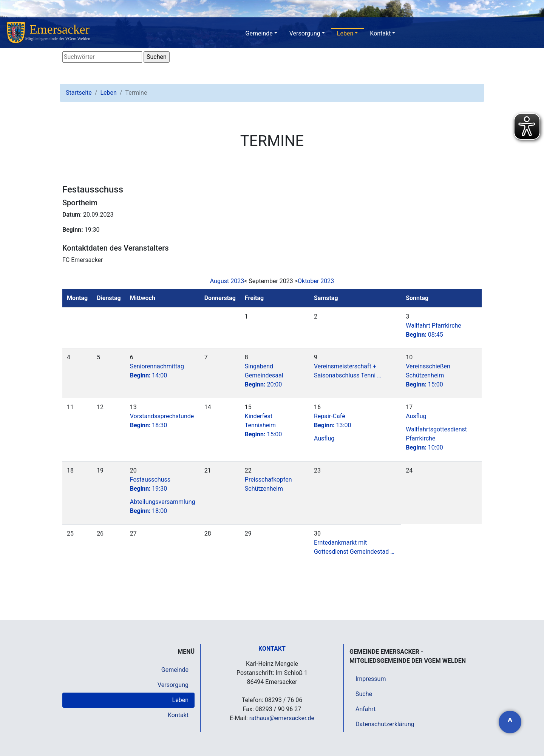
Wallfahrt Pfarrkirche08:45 (433, 330)
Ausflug (324, 438)
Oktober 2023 (316, 281)
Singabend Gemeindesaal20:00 (264, 375)
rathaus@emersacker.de (282, 718)
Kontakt (380, 33)
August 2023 (227, 281)
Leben (345, 33)
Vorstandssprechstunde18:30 (162, 421)
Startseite (79, 93)
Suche (364, 694)
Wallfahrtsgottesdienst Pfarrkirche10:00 (436, 438)
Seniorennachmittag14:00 (157, 371)
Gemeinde (259, 33)
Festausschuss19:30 (150, 484)
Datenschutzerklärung (385, 724)
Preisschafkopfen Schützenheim (268, 484)
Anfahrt (365, 709)
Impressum (371, 679)
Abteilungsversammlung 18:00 (163, 506)
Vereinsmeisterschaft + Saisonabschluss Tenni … (348, 371)
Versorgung (305, 33)
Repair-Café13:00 (333, 421)
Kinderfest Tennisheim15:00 (263, 425)
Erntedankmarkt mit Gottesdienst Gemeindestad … (354, 547)
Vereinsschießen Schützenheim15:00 (428, 375)
